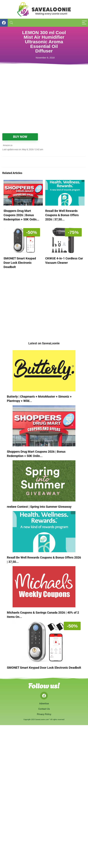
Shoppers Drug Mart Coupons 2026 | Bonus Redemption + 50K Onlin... (21, 215)
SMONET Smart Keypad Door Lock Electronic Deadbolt (20, 263)
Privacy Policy (44, 714)
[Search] (11, 23)
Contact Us (44, 709)
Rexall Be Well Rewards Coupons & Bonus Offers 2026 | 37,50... (62, 215)
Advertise (44, 704)
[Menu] (84, 23)
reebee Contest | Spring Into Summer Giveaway (39, 507)
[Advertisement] (41, 107)
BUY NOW (20, 137)
